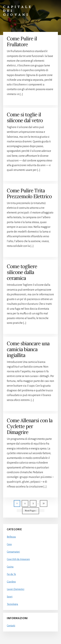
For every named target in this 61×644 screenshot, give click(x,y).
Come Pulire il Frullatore (22, 41)
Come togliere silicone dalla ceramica (22, 272)
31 (45, 503)
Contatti (11, 626)
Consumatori (13, 552)
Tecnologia (12, 604)
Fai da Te (11, 574)
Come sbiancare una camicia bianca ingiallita (28, 349)
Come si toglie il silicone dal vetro (25, 117)
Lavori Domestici (16, 589)
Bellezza (11, 537)
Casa (9, 544)
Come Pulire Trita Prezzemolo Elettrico (29, 193)
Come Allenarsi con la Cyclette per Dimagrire (30, 426)
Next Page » (30, 511)
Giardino (11, 582)
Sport (10, 597)
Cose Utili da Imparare (18, 559)
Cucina (10, 567)
